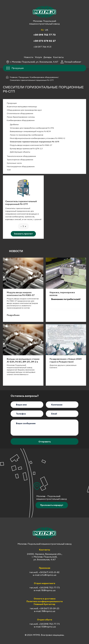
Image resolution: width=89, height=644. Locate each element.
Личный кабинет (73, 62)
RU (42, 30)
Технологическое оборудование (21, 156)
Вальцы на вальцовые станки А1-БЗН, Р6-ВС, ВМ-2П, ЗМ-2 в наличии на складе (23, 362)
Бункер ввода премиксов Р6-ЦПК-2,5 (26, 149)
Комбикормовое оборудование (44, 77)
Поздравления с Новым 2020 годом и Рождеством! (66, 360)
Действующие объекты (20, 152)
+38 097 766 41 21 (42, 47)
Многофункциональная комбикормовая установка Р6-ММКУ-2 (37, 138)
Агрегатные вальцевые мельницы (22, 106)
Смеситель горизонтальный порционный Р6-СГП (21, 203)
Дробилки (14, 124)
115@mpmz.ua (48, 590)
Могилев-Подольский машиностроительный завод (44, 22)
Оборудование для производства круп (24, 110)
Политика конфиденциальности (45, 601)
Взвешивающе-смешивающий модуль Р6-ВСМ (30, 131)
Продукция (24, 77)
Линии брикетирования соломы (21, 117)
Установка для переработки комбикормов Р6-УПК (32, 128)
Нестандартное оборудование (21, 166)
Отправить (45, 442)
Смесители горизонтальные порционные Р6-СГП (34, 142)
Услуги (38, 57)
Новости (29, 57)
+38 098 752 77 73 (44, 35)
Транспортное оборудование (20, 160)
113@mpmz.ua (49, 627)
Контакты (58, 57)
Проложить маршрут (52, 505)
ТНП (9, 170)
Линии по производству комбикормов (26, 135)
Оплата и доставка (45, 599)
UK (47, 30)
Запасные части (14, 163)
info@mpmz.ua (48, 575)
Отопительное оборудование (20, 113)
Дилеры (48, 57)
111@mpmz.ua (48, 611)
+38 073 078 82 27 (45, 41)
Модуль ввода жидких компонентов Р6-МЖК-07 (31, 145)
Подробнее (13, 315)
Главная (13, 77)
